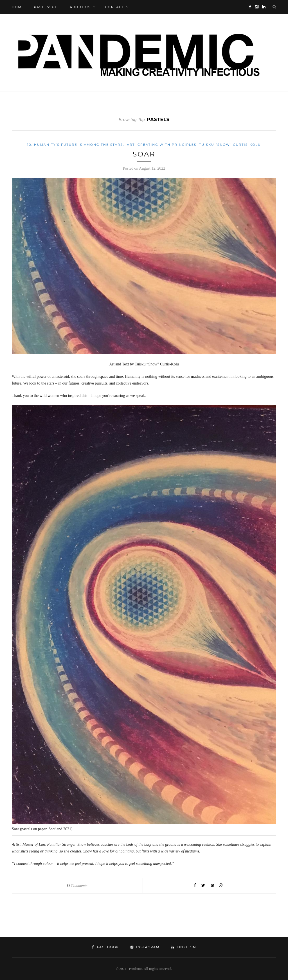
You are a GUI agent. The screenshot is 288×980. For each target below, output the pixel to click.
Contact (115, 7)
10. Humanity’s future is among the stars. (76, 145)
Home (18, 7)
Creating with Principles (167, 145)
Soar (144, 154)
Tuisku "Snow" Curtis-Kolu (230, 145)
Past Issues (47, 7)
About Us (80, 7)
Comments (77, 886)
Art (131, 145)
